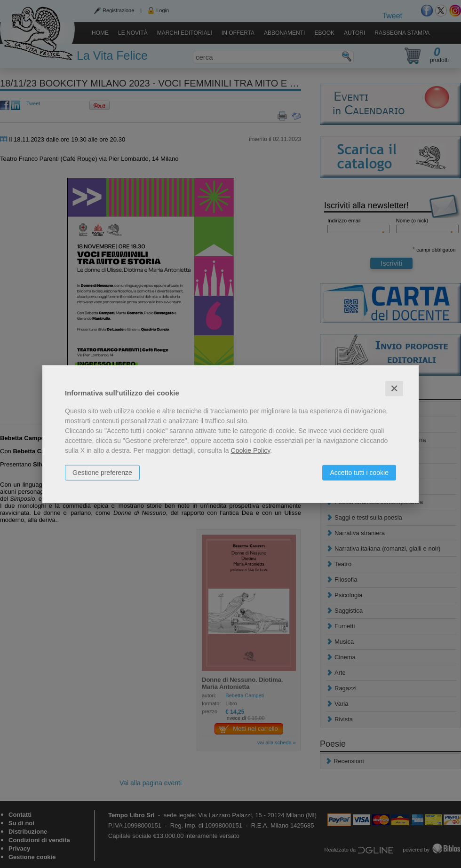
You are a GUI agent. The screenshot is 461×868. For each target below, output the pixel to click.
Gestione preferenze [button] (102, 472)
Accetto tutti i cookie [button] (359, 472)
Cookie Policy (251, 450)
